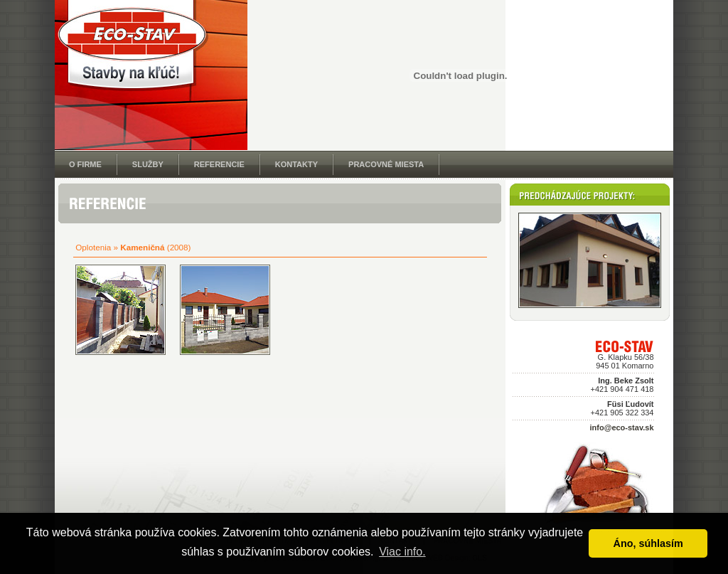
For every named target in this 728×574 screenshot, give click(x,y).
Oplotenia (93, 247)
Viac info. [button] (402, 552)
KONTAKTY (296, 164)
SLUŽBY (148, 164)
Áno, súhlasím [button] (648, 543)
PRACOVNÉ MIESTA (386, 164)
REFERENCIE (219, 164)
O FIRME (85, 164)
